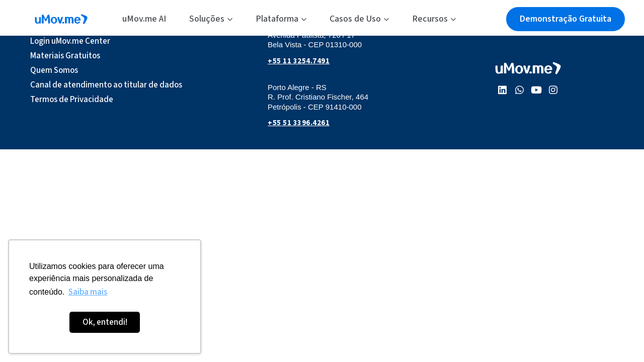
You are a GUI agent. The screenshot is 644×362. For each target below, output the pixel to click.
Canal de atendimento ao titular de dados (106, 85)
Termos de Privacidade (72, 100)
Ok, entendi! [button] (105, 322)
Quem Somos (54, 70)
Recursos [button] (434, 19)
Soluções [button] (211, 19)
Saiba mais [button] (88, 292)
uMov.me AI (144, 19)
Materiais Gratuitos (65, 56)
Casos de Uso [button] (359, 19)
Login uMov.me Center (70, 41)
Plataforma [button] (281, 19)
